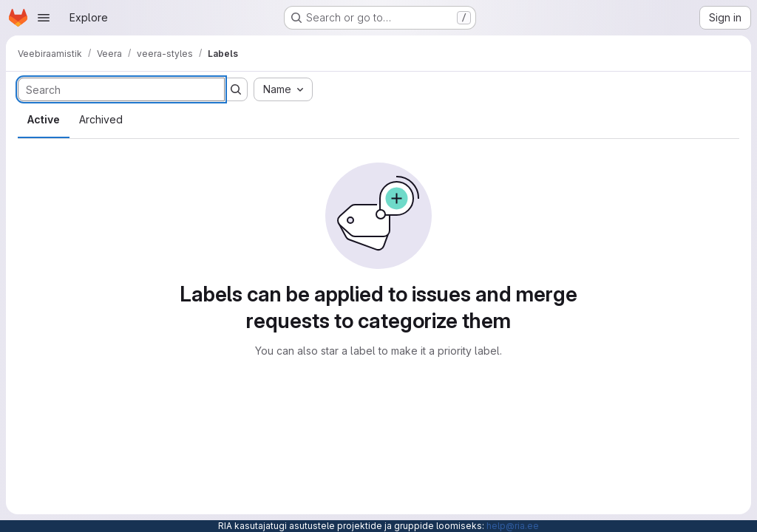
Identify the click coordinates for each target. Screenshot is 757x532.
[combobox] (283, 89)
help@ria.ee (513, 526)
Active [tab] (44, 119)
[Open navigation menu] (44, 18)
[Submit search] (236, 89)
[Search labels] (121, 89)
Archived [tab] (101, 119)
